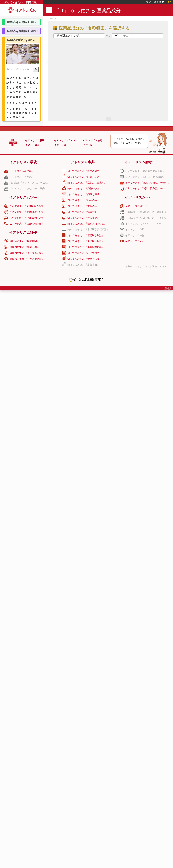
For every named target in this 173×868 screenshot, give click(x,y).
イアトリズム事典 (81, 162)
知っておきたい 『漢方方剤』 (83, 212)
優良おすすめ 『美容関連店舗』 (27, 253)
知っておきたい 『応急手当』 (83, 265)
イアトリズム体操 (135, 235)
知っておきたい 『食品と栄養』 (85, 259)
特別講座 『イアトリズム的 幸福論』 (30, 183)
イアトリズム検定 (93, 140)
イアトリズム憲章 (35, 140)
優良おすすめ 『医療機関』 (24, 241)
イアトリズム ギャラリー (139, 206)
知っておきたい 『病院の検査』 (85, 188)
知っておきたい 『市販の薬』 (83, 206)
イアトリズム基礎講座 (22, 171)
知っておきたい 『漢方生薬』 (83, 218)
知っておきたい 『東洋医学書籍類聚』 (88, 229)
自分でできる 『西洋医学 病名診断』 (145, 177)
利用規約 (167, 289)
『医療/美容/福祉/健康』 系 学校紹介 (146, 218)
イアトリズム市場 (135, 229)
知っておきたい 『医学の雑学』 (85, 171)
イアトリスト (61, 145)
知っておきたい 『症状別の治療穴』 (87, 183)
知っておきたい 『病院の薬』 (22, 2)
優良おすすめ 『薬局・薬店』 (26, 247)
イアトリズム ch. (134, 241)
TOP (51, 19)
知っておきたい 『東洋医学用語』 (86, 241)
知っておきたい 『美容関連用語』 (86, 247)
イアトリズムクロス (65, 140)
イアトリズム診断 (139, 162)
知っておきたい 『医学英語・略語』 (87, 224)
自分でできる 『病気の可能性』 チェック (148, 183)
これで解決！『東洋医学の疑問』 (28, 206)
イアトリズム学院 (23, 162)
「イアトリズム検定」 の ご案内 (27, 188)
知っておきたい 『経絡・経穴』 (85, 177)
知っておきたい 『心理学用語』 (85, 253)
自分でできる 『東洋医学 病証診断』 (145, 171)
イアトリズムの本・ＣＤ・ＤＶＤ (143, 224)
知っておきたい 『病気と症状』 (85, 194)
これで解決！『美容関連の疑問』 (28, 212)
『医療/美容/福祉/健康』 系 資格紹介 (146, 212)
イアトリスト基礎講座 (22, 177)
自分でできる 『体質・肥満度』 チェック (148, 188)
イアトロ (88, 145)
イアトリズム (32, 145)
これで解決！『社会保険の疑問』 (28, 224)
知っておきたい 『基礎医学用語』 (86, 235)
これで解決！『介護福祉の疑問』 (28, 218)
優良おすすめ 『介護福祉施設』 (27, 259)
